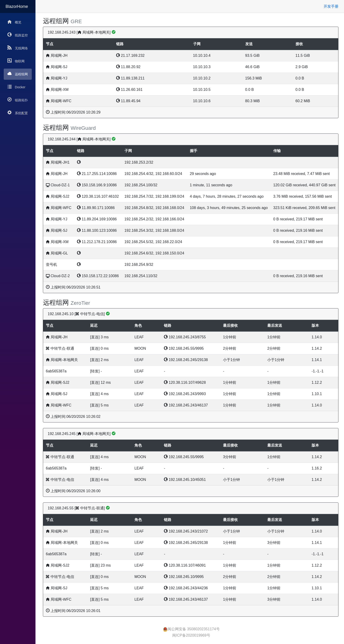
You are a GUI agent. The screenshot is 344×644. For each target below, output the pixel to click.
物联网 (16, 61)
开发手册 (331, 6)
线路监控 (18, 35)
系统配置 (18, 113)
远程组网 (18, 74)
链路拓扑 (18, 100)
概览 (14, 22)
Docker (16, 87)
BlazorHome (17, 6)
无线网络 (18, 48)
